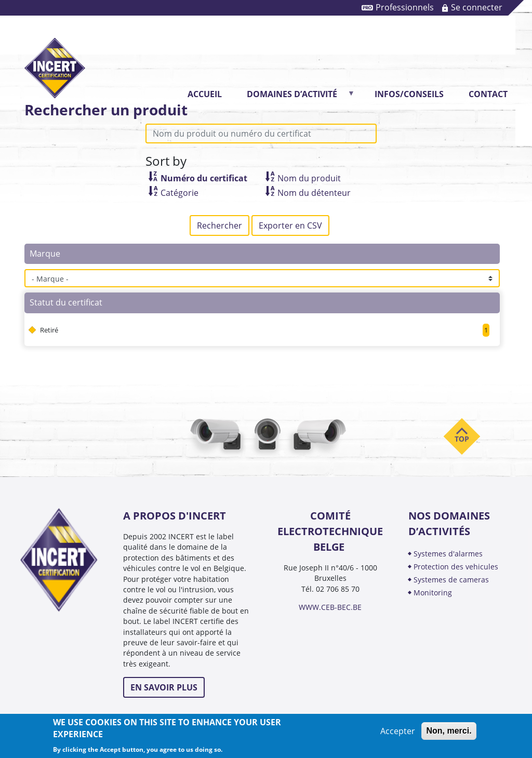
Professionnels (405, 7)
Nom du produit (309, 178)
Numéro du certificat (204, 178)
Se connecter (477, 7)
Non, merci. (449, 731)
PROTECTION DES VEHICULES (456, 567)
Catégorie (179, 193)
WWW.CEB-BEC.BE (330, 607)
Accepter (398, 731)
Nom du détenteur (314, 193)
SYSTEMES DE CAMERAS (451, 580)
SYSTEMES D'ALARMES (448, 554)
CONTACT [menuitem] (488, 94)
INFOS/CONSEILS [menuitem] (409, 94)
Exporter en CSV (290, 225)
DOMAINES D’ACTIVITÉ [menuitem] (295, 97)
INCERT (55, 59)
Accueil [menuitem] (205, 94)
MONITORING (434, 593)
